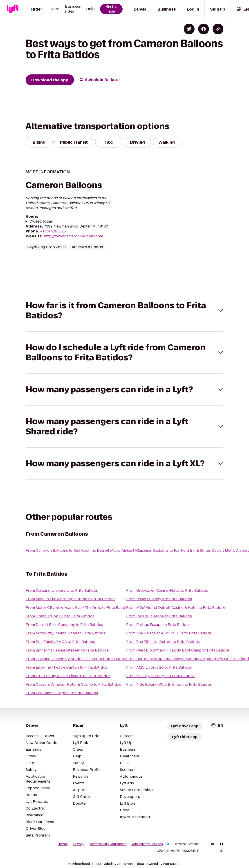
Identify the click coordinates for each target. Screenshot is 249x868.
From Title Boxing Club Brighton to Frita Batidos (169, 684)
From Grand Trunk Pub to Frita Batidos (60, 616)
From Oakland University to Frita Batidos (62, 590)
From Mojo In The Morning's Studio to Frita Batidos (71, 599)
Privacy (79, 844)
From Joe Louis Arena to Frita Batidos (159, 616)
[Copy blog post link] (218, 29)
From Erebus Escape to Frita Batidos (158, 625)
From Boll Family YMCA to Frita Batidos (60, 642)
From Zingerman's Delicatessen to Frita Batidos (67, 650)
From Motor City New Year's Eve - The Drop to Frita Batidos (77, 608)
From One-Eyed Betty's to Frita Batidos (160, 676)
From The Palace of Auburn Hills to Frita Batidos (169, 633)
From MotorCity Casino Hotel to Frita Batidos (65, 633)
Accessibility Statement (108, 844)
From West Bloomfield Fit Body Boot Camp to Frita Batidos (178, 650)
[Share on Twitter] (189, 29)
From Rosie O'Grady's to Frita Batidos (159, 599)
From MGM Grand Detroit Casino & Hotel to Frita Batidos (176, 608)
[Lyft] (13, 9)
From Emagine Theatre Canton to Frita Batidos (66, 667)
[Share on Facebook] (204, 29)
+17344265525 (53, 231)
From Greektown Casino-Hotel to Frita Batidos (167, 590)
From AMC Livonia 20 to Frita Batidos (159, 667)
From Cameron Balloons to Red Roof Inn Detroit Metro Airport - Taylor (87, 550)
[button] (125, 310)
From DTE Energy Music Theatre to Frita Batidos (68, 676)
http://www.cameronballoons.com (73, 236)
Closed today (41, 221)
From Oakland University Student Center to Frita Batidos (76, 659)
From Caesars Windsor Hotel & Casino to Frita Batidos (73, 684)
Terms (63, 844)
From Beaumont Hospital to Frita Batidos (62, 693)
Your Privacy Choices (150, 844)
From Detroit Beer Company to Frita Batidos (64, 625)
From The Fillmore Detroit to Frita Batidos (163, 642)
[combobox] (242, 9)
